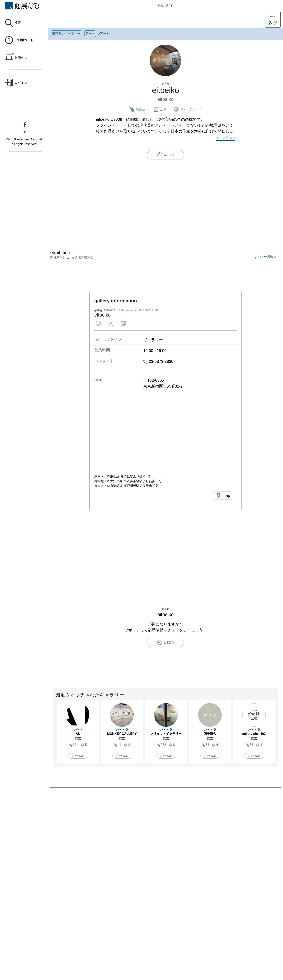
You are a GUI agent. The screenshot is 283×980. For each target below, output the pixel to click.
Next (278, 734)
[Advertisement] (165, 196)
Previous (53, 734)
